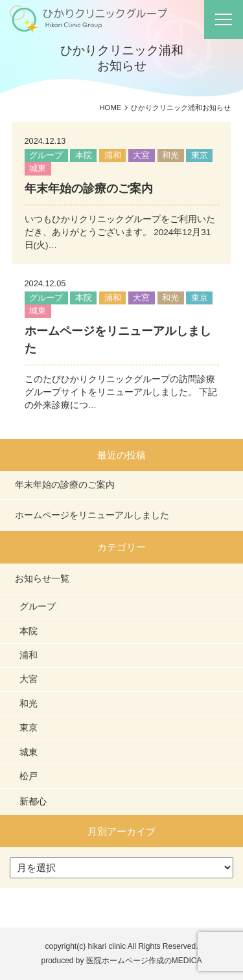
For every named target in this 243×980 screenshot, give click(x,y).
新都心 (33, 801)
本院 (84, 155)
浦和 (113, 155)
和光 (170, 155)
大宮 (141, 155)
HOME (111, 108)
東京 (200, 155)
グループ (46, 155)
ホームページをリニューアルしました (92, 515)
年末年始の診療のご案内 (89, 188)
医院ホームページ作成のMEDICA (144, 961)
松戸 (29, 776)
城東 (38, 168)
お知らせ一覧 (42, 578)
